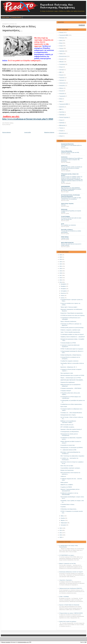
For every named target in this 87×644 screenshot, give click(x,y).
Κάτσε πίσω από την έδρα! (67, 466)
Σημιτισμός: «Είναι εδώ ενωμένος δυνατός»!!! (71, 429)
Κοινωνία (61, 59)
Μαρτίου (63, 520)
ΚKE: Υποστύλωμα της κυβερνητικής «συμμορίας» (72, 456)
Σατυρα (61, 120)
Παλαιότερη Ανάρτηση (49, 132)
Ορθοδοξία (62, 51)
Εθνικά (61, 43)
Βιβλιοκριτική (62, 125)
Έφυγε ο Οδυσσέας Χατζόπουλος (68, 321)
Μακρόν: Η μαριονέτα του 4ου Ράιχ (67, 563)
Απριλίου (63, 518)
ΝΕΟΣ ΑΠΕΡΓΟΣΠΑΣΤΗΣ (67, 243)
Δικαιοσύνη (62, 107)
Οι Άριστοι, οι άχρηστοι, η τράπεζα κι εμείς (70, 330)
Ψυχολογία (62, 78)
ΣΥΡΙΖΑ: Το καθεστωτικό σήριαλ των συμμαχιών (72, 349)
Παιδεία (61, 54)
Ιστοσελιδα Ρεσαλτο (16, 17)
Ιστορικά (61, 131)
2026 (61, 255)
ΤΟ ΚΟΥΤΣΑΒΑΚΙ (65, 217)
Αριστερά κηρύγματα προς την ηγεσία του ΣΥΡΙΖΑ (72, 375)
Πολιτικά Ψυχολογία (64, 117)
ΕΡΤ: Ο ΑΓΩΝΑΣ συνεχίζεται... (68, 427)
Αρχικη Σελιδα (5, 17)
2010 (61, 535)
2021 (61, 266)
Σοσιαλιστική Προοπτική (67, 144)
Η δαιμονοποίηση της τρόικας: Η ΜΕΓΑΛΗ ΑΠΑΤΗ (71, 613)
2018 (61, 273)
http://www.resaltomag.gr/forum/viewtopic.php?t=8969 (28, 119)
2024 (61, 259)
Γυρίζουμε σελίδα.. (65, 238)
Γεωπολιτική (62, 64)
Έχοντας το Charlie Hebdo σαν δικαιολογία (69, 605)
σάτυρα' (61, 136)
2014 (61, 282)
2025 (61, 257)
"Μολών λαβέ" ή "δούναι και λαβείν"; (69, 307)
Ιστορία (61, 46)
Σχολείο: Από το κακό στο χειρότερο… (68, 621)
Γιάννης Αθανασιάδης (67, 151)
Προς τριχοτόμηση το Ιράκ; (67, 373)
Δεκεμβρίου (64, 284)
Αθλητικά (61, 62)
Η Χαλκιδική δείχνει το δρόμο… (68, 504)
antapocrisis (64, 165)
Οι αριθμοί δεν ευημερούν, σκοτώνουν (70, 361)
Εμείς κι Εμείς (64, 407)
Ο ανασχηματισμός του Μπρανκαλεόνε (70, 432)
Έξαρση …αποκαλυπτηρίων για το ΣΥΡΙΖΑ (71, 378)
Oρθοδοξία (62, 115)
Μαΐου (62, 516)
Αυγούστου (63, 293)
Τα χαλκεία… (64, 507)
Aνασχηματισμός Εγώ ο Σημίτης (68, 415)
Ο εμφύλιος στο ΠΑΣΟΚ (66, 487)
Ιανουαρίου (64, 525)
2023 (61, 262)
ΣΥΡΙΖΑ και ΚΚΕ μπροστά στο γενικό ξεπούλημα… (73, 328)
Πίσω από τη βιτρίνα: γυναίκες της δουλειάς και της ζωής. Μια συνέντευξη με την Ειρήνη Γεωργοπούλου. (72, 168)
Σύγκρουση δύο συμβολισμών (68, 382)
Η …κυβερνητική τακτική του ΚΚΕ (68, 450)
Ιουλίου (63, 296)
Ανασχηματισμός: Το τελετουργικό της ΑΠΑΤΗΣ (72, 448)
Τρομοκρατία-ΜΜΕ (64, 35)
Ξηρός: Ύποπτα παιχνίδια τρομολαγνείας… (71, 332)
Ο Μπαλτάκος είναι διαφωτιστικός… (69, 509)
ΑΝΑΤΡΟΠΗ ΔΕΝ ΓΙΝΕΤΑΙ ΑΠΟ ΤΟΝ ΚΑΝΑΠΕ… (72, 380)
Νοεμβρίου (63, 286)
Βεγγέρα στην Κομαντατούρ (67, 470)
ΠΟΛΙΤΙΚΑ (62, 112)
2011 (61, 533)
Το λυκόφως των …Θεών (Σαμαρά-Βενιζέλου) (71, 413)
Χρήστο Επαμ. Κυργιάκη (67, 204)
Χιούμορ (61, 48)
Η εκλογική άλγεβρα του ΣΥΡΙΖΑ (68, 343)
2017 (61, 275)
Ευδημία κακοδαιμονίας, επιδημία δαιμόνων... (71, 355)
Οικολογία (62, 80)
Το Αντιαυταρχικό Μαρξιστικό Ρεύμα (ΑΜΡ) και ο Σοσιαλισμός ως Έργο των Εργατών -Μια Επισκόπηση (72, 160)
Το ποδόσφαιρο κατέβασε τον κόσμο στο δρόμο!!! (72, 334)
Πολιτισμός (62, 38)
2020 (61, 269)
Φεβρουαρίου (64, 523)
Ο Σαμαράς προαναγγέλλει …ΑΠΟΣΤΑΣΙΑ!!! (71, 388)
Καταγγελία (62, 94)
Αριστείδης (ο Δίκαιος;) (67, 230)
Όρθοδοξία (62, 123)
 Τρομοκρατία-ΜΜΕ (64, 104)
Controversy (64, 157)
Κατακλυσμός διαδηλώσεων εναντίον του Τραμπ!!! (71, 572)
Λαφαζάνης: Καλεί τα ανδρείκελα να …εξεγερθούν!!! (73, 337)
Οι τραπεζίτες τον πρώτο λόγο (68, 445)
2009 (61, 537)
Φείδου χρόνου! (64, 482)
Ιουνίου (63, 298)
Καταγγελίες (62, 86)
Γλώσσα (61, 128)
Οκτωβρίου (63, 289)
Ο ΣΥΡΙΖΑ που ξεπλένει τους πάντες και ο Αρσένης (73, 315)
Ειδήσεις (61, 88)
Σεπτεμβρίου (64, 291)
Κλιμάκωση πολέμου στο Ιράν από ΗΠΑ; (70, 152)
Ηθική (61, 101)
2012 (61, 530)
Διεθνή (61, 40)
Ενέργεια (61, 75)
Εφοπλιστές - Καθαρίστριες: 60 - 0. (69, 367)
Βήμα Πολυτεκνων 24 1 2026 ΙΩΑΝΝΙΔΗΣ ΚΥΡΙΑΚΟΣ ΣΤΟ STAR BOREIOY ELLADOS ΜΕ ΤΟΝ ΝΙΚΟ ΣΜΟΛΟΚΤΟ (71, 189)
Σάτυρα (61, 67)
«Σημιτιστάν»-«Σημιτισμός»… (66, 580)
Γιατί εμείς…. (64, 205)
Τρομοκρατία (62, 96)
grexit (63, 224)
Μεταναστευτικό (63, 56)
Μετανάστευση (63, 133)
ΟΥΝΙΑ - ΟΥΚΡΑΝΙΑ (64, 597)
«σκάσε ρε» (63, 476)
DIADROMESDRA (66, 186)
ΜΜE (60, 109)
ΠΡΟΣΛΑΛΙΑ (64, 209)
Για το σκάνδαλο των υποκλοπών (68, 225)
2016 (61, 278)
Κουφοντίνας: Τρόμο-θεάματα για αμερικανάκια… (72, 313)
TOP (85, 642)
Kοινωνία (61, 91)
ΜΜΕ (60, 72)
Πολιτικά (61, 32)
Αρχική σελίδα (27, 132)
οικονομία (61, 70)
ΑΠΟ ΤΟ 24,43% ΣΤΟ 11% (67, 425)
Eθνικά (61, 99)
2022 (61, 264)
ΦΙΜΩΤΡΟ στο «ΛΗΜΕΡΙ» (67, 485)
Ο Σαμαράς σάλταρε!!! (66, 391)
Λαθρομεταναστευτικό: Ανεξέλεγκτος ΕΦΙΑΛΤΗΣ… (71, 588)
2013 (61, 528)
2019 (61, 271)
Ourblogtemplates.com (23, 642)
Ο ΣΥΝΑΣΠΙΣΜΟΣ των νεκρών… (67, 555)
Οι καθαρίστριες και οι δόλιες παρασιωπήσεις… (72, 404)
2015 (61, 280)
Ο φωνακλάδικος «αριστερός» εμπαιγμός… (71, 468)
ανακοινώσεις (62, 83)
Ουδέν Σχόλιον (65, 237)
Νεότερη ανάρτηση (7, 132)
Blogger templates (6, 642)
